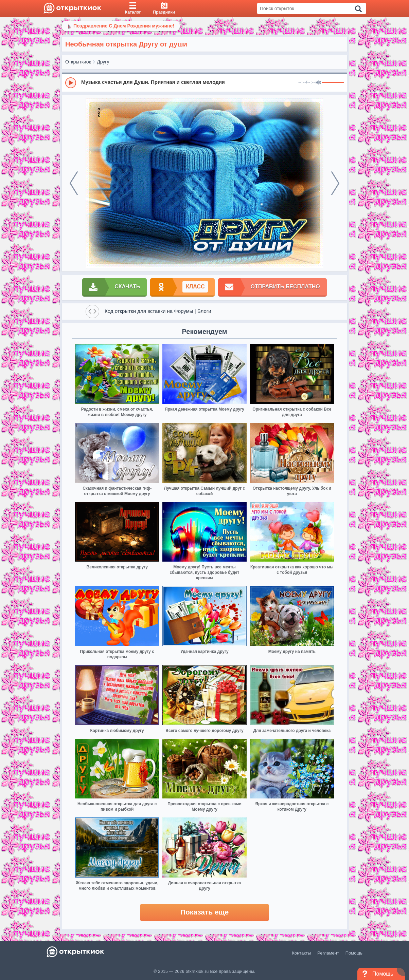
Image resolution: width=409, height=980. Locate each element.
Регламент (328, 953)
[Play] (71, 83)
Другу (103, 62)
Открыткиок (78, 62)
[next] (335, 183)
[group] (204, 82)
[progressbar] (333, 83)
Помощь (354, 953)
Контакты (301, 953)
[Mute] (318, 83)
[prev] (74, 183)
